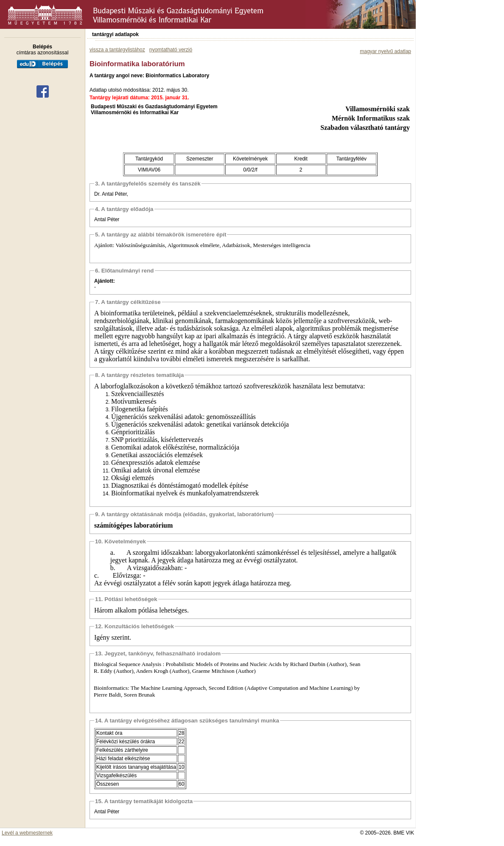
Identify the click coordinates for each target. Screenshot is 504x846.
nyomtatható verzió (171, 50)
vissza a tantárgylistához (117, 50)
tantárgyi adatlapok (115, 34)
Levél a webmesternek (27, 833)
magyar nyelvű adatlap (385, 51)
